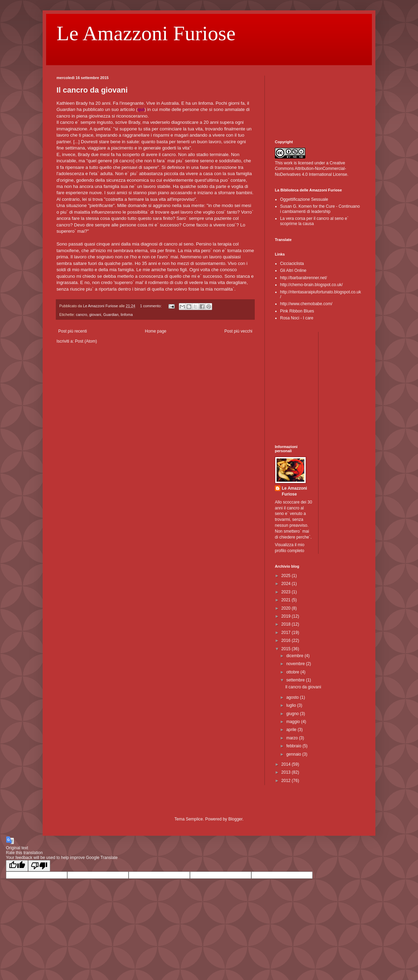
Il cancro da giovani (92, 90)
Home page (156, 331)
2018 (287, 624)
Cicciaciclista (292, 264)
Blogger (236, 819)
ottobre (293, 672)
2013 (287, 772)
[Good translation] (17, 866)
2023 (287, 592)
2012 (287, 781)
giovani (95, 315)
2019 (287, 616)
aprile (292, 730)
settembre (296, 680)
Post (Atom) (86, 341)
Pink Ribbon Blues (297, 311)
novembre (296, 664)
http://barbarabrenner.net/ (303, 278)
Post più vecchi (238, 331)
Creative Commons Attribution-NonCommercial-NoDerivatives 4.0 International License (311, 169)
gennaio (294, 754)
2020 (287, 608)
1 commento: (151, 306)
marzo (293, 738)
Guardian (111, 315)
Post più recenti (73, 331)
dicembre (295, 656)
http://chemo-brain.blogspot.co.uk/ (311, 285)
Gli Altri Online (293, 270)
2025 (287, 576)
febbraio (294, 746)
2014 (287, 764)
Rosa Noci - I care (297, 318)
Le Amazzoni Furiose (146, 33)
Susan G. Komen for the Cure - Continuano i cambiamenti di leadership (320, 209)
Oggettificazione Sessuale (304, 199)
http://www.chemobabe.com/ (306, 304)
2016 (287, 641)
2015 (287, 649)
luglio (292, 705)
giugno (293, 714)
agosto (293, 697)
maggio (294, 722)
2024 (287, 584)
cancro (81, 315)
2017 (287, 633)
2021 (287, 600)
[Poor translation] (39, 866)
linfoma (127, 315)
